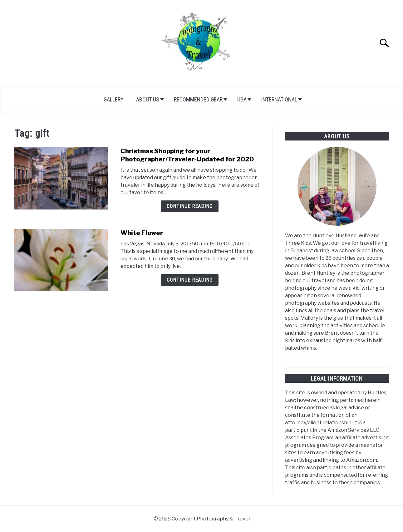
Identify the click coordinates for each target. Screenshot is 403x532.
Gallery (114, 99)
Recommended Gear (198, 99)
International (279, 99)
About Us (148, 99)
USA (242, 99)
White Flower (142, 233)
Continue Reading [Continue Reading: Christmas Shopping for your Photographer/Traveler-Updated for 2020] (190, 206)
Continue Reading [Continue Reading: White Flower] (190, 280)
